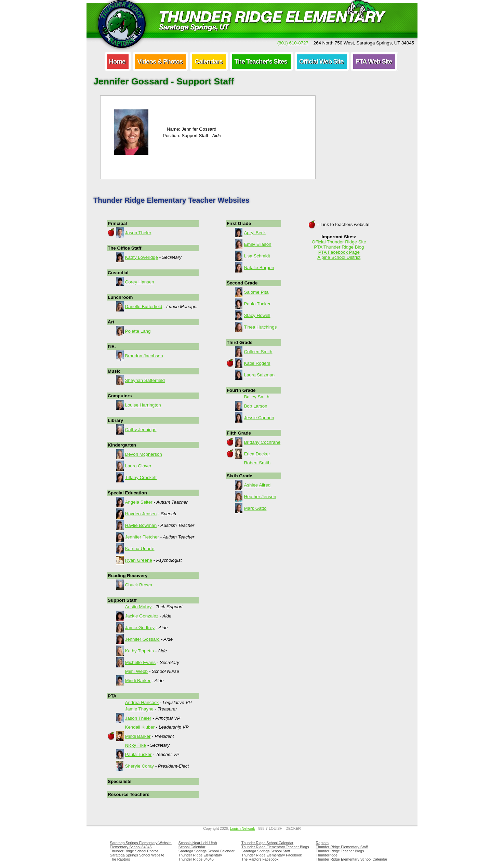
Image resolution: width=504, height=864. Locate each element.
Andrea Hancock (142, 702)
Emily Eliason (257, 244)
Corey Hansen (140, 282)
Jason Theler (138, 233)
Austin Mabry (138, 607)
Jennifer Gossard (143, 639)
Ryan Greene (139, 560)
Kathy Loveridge (142, 257)
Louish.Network (242, 828)
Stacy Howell (257, 315)
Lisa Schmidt (257, 256)
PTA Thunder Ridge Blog (339, 247)
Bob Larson (255, 406)
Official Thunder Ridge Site (339, 242)
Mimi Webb (136, 671)
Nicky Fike (136, 745)
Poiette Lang (138, 331)
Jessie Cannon (259, 418)
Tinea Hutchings (260, 327)
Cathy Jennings (141, 430)
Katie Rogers (257, 363)
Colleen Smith (258, 352)
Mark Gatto (255, 508)
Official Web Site (321, 61)
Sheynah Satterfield (145, 380)
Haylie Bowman (141, 525)
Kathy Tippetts (140, 651)
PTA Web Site (374, 61)
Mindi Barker (138, 681)
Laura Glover (138, 466)
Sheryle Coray (140, 766)
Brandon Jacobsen (144, 356)
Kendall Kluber (140, 727)
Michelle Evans (141, 662)
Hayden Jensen (141, 514)
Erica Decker (257, 454)
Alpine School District (339, 257)
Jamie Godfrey (140, 628)
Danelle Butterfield (144, 307)
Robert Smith (257, 463)
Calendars (208, 61)
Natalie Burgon (259, 268)
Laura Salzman (259, 375)
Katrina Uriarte (140, 549)
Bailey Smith (256, 397)
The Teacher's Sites (261, 61)
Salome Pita (256, 292)
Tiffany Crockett (141, 477)
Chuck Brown (139, 585)
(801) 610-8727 (293, 43)
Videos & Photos (160, 61)
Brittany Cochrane (262, 442)
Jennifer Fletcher (142, 537)
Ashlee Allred (257, 485)
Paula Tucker (138, 754)
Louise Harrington (143, 405)
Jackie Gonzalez (142, 616)
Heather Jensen (260, 497)
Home (117, 61)
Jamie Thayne (139, 709)
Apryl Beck (255, 233)
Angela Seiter (139, 502)
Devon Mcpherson (144, 454)
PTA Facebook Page (339, 252)
